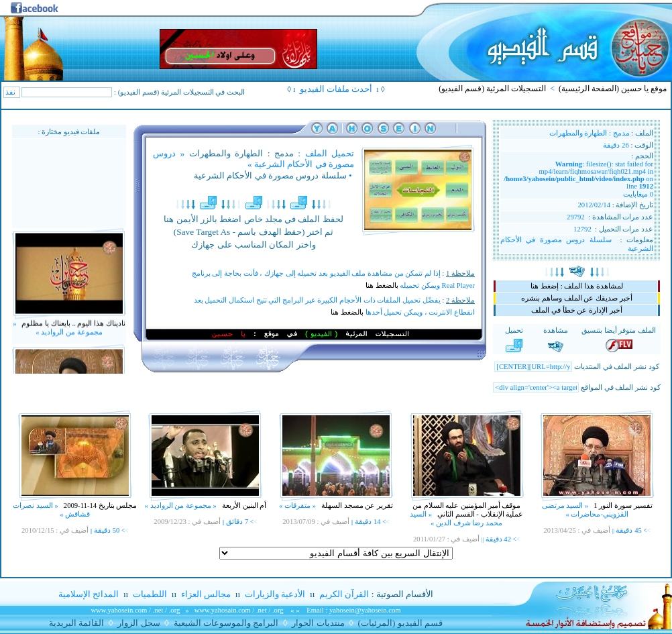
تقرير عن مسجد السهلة (356, 506)
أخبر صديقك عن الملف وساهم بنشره (576, 298)
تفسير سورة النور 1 (622, 506)
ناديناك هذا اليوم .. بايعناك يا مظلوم (73, 330)
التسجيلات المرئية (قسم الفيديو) (492, 89)
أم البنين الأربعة (243, 506)
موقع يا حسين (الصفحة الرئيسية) (613, 89)
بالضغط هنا (382, 285)
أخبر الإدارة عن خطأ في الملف (576, 310)
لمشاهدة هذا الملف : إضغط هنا (576, 286)
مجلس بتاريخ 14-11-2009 (99, 506)
